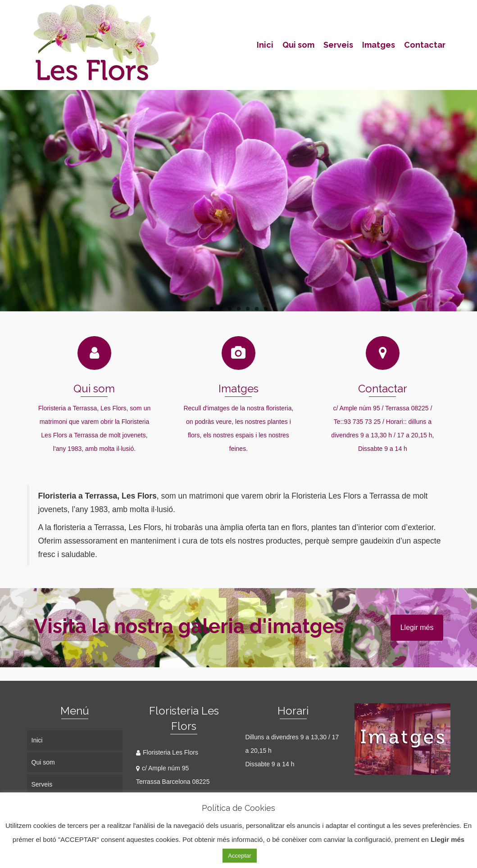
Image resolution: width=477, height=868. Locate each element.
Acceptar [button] (239, 856)
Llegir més (417, 627)
